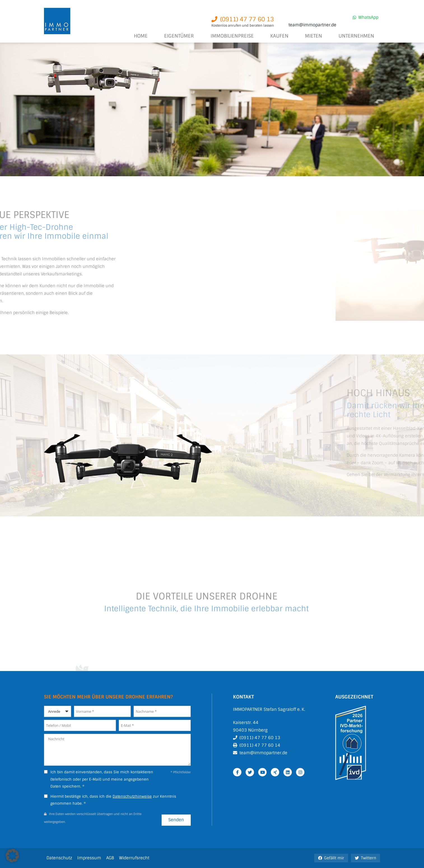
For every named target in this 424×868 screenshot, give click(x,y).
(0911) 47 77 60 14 (260, 745)
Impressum (89, 858)
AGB (110, 858)
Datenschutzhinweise (132, 796)
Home (141, 36)
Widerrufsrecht (134, 858)
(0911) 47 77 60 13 (260, 738)
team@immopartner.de (312, 25)
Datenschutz (59, 858)
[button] (12, 856)
